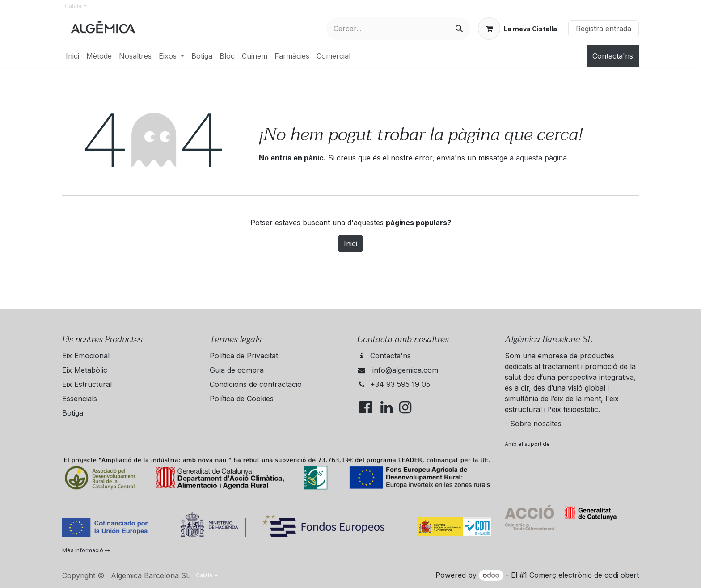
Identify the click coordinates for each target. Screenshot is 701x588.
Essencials (80, 399)
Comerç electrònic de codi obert (584, 575)
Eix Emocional (86, 356)
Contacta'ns (613, 56)
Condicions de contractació (256, 384)
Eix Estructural (87, 384)
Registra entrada (604, 29)
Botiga (73, 413)
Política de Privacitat (244, 356)
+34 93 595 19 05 (400, 384)
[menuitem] (72, 56)
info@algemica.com (405, 370)
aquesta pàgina (541, 158)
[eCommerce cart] (517, 29)
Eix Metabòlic (85, 370)
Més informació (86, 550)
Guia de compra (237, 370)
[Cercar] (459, 29)
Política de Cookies (242, 399)
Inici (350, 244)
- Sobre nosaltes (533, 424)
